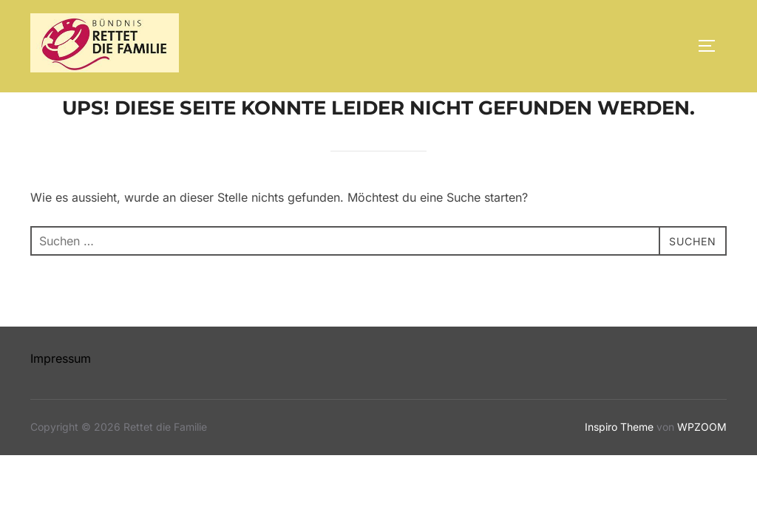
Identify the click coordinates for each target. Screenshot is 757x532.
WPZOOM (702, 461)
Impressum (61, 392)
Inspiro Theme (619, 461)
